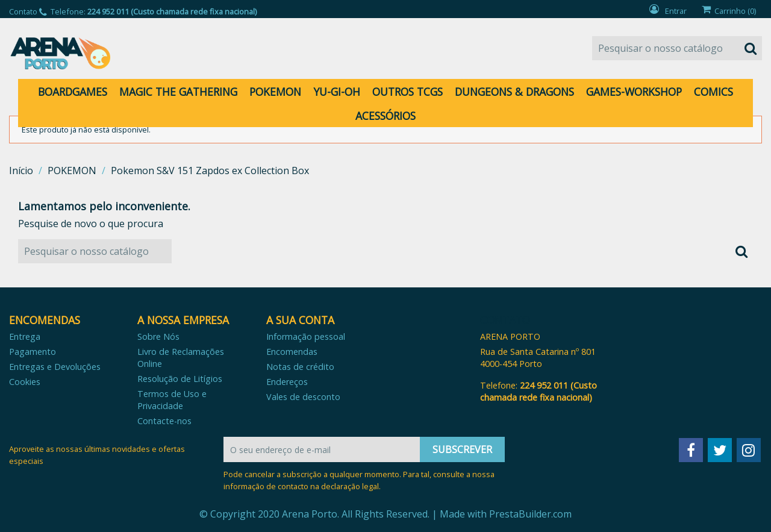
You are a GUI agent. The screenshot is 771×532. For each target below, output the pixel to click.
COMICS (713, 92)
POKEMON (275, 92)
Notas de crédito (300, 367)
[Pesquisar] (677, 48)
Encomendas (292, 352)
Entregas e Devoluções (55, 367)
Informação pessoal (306, 336)
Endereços (287, 382)
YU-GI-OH (337, 92)
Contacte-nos (164, 421)
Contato (23, 11)
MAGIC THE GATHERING (178, 92)
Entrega (25, 336)
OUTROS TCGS (407, 92)
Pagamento (33, 352)
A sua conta (300, 320)
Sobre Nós (158, 336)
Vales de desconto (303, 397)
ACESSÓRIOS (385, 116)
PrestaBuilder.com (530, 514)
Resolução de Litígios (180, 379)
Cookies (25, 382)
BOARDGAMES (73, 92)
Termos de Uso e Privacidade (172, 400)
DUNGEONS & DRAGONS (514, 92)
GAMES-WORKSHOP (634, 92)
